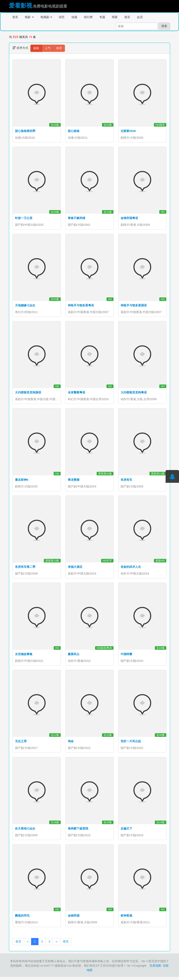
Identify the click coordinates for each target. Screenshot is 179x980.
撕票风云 (74, 656)
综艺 (62, 17)
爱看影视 (21, 6)
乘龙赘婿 (74, 481)
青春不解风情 (77, 218)
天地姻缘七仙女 (25, 306)
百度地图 (155, 969)
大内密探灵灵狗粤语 (134, 393)
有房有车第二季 (25, 568)
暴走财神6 (22, 481)
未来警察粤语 (77, 393)
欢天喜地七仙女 (25, 831)
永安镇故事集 (24, 656)
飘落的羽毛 (22, 918)
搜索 (164, 26)
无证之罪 (21, 743)
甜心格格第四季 (25, 131)
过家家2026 (128, 131)
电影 (29, 17)
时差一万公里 (24, 218)
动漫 (74, 17)
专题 (102, 17)
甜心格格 (74, 131)
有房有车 (126, 481)
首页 (15, 17)
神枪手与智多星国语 (134, 306)
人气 (48, 48)
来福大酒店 (75, 568)
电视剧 (46, 17)
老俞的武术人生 (131, 568)
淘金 (71, 743)
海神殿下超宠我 (78, 831)
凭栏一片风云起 (131, 743)
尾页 (66, 945)
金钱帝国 (74, 918)
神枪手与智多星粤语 (81, 306)
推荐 (59, 48)
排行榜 (88, 17)
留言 (127, 17)
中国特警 (126, 656)
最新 (36, 48)
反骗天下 (126, 831)
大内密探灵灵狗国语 (28, 393)
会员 (140, 17)
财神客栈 (126, 918)
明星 (115, 17)
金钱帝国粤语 (129, 218)
